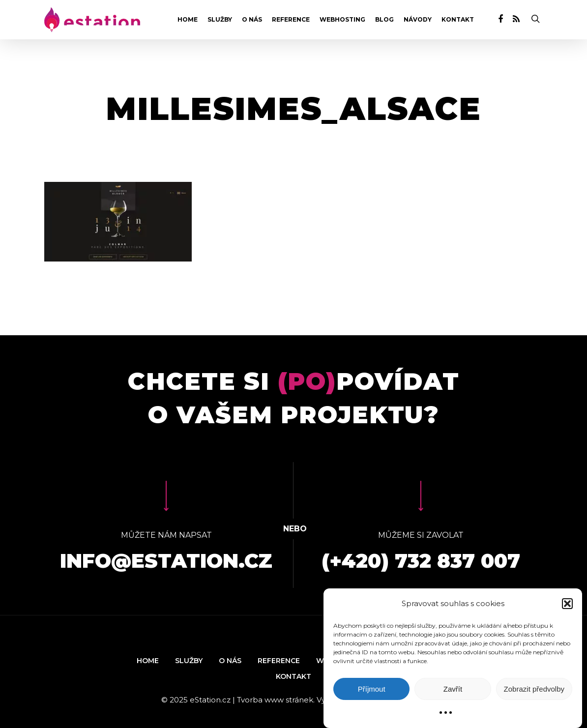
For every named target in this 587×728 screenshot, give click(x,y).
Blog (384, 20)
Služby (220, 20)
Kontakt (458, 20)
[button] (567, 604)
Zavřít (453, 689)
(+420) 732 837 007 (421, 561)
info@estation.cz (166, 561)
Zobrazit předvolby (534, 689)
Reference (291, 20)
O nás (252, 20)
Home (188, 20)
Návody (418, 20)
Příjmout (372, 689)
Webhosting (342, 20)
